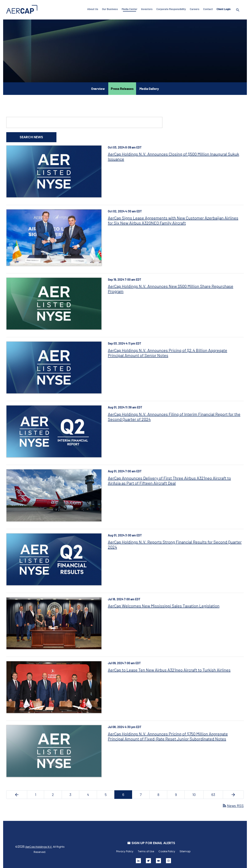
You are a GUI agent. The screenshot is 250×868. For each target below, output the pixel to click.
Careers (196, 9)
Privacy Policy (125, 846)
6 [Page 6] (127, 790)
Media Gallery (149, 88)
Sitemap (185, 846)
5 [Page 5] (110, 790)
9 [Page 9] (179, 790)
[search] (239, 14)
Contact (209, 9)
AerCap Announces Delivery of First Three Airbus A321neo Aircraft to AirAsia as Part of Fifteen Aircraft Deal (170, 477)
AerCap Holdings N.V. (40, 841)
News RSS (232, 800)
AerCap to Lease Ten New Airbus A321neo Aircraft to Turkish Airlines (169, 665)
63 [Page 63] (216, 790)
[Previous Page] (18, 789)
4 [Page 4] (92, 790)
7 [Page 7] (144, 790)
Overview (98, 88)
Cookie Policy (167, 846)
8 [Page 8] (162, 790)
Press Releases (122, 88)
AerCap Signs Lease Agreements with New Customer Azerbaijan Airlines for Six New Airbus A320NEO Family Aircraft (173, 219)
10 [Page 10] (197, 790)
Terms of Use (146, 846)
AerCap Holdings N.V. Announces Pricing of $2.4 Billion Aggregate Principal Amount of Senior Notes (168, 350)
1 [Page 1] (40, 790)
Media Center (131, 9)
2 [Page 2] (57, 790)
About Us (94, 9)
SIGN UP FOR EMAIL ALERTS (153, 837)
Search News (32, 136)
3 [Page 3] (75, 790)
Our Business (111, 9)
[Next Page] (232, 789)
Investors (148, 9)
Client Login (225, 9)
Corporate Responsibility (172, 9)
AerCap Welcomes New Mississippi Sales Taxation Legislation (164, 602)
